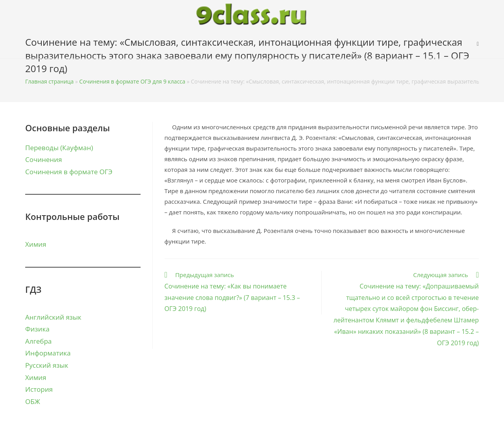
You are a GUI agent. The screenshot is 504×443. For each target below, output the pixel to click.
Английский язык (53, 317)
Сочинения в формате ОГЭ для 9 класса (132, 81)
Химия (36, 244)
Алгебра (38, 341)
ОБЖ (33, 401)
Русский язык (47, 365)
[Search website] (478, 44)
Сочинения (44, 159)
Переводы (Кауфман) (59, 148)
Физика (37, 329)
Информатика (48, 353)
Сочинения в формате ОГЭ (69, 172)
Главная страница (49, 81)
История (39, 389)
